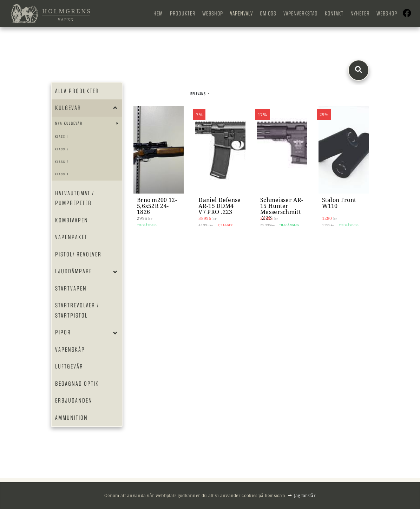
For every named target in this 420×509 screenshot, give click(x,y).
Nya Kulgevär (69, 123)
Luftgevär (69, 366)
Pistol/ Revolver (78, 254)
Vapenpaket (71, 237)
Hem (158, 14)
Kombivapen (72, 220)
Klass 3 (62, 162)
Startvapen (71, 288)
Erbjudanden (74, 400)
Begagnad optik (77, 384)
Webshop (213, 14)
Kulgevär (68, 108)
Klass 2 (62, 149)
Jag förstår (305, 495)
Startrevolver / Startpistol (77, 310)
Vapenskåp (70, 350)
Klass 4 (62, 174)
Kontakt (334, 14)
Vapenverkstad (301, 14)
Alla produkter (77, 91)
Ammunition (71, 418)
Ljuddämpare (74, 271)
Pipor (63, 332)
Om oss (268, 14)
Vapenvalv (241, 14)
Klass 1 (62, 136)
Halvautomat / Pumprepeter (75, 198)
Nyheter (360, 14)
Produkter (183, 14)
